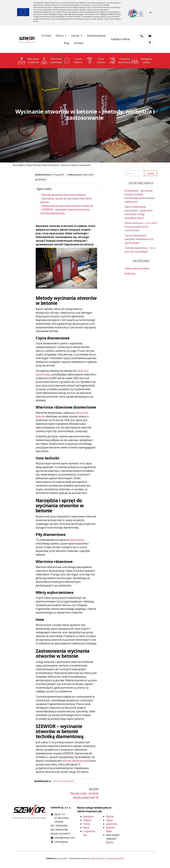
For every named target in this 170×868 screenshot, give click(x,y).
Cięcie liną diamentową (125, 64)
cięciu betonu (77, 543)
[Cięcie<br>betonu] (67, 64)
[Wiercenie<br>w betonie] (22, 64)
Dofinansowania (59, 45)
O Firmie (56, 36)
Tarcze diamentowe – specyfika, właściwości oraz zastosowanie (139, 242)
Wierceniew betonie (33, 64)
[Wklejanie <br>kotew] (135, 64)
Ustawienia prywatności (116, 862)
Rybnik (110, 820)
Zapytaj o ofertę (120, 41)
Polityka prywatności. (98, 862)
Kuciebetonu (101, 64)
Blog (78, 45)
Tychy (87, 827)
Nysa (86, 831)
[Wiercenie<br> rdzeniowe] (44, 64)
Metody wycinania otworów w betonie (63, 198)
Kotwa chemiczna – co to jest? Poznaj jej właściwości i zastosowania (141, 230)
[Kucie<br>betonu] (90, 64)
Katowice (88, 820)
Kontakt (93, 45)
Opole (109, 823)
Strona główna (19, 168)
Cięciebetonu (78, 64)
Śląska (110, 845)
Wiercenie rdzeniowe (56, 64)
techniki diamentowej (75, 764)
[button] (73, 36)
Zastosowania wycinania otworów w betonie (67, 209)
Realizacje (130, 277)
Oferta (73, 36)
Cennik (91, 36)
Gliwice (87, 823)
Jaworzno (111, 827)
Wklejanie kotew (146, 64)
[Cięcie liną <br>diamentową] (112, 64)
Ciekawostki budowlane (63, 784)
